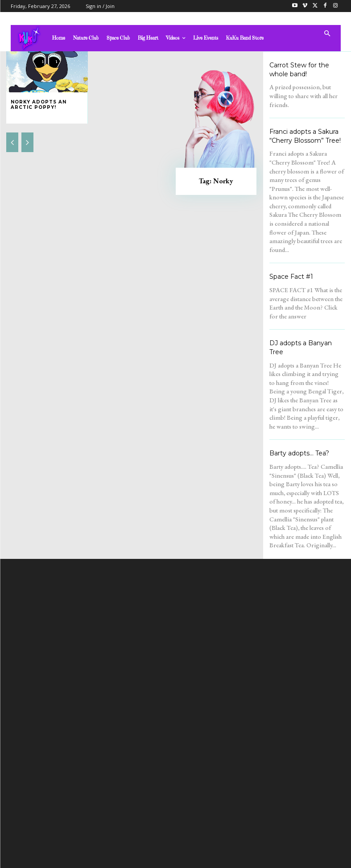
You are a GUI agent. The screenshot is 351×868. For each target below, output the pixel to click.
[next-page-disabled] (27, 142)
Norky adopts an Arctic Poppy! (39, 105)
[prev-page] (12, 142)
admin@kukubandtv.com (193, 783)
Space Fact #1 (291, 277)
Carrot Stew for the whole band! (299, 70)
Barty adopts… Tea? (299, 453)
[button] (327, 34)
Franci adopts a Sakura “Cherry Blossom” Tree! (305, 136)
